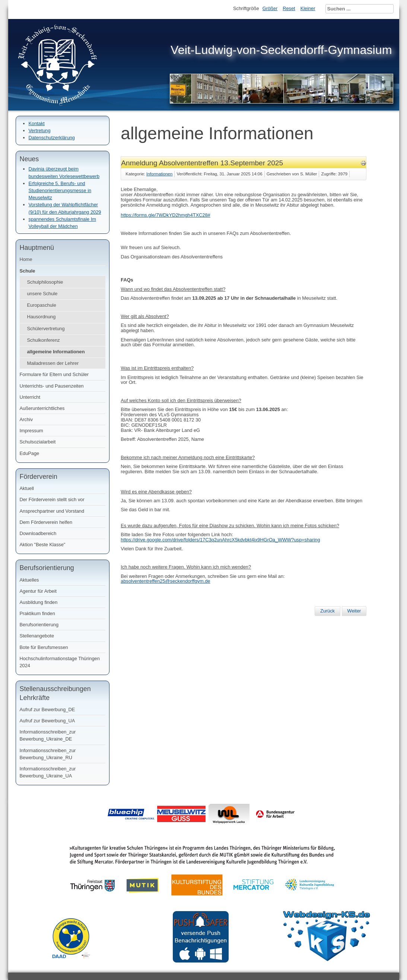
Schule (28, 271)
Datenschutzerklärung (52, 138)
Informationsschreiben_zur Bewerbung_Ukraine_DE (48, 735)
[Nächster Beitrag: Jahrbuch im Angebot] (354, 611)
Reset (289, 8)
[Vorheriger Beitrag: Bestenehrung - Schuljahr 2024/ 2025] (327, 611)
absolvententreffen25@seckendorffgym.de (165, 581)
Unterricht (30, 397)
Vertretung (40, 131)
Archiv (26, 419)
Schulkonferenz (44, 340)
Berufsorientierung (39, 625)
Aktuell (27, 488)
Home (26, 259)
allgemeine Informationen (56, 352)
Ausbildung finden (39, 602)
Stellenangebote (37, 636)
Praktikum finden (37, 613)
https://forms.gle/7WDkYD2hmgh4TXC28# (165, 215)
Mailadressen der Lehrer (53, 363)
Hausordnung (42, 317)
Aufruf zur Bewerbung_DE (47, 709)
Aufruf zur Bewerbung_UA (47, 721)
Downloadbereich (38, 533)
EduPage (30, 453)
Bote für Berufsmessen (44, 647)
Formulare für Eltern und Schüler (54, 374)
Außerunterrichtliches (42, 408)
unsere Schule (42, 294)
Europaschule (42, 305)
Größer (270, 8)
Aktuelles (29, 580)
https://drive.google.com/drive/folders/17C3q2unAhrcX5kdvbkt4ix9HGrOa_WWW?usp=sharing (220, 540)
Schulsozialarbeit (38, 442)
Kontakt (37, 123)
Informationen (159, 174)
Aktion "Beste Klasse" (43, 545)
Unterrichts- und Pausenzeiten (52, 386)
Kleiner (308, 8)
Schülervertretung (46, 329)
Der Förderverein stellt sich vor (52, 499)
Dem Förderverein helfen (46, 522)
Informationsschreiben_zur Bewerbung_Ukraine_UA (48, 772)
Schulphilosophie (45, 282)
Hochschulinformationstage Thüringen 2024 (60, 662)
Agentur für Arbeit (38, 591)
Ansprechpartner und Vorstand (52, 511)
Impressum (31, 431)
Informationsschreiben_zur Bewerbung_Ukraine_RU (48, 754)
